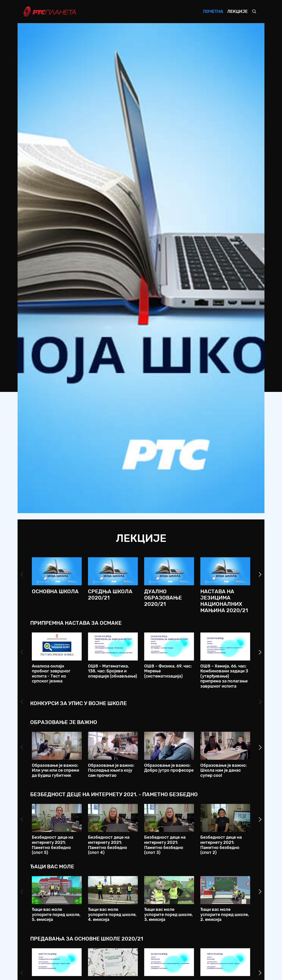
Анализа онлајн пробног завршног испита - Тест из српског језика (51, 674)
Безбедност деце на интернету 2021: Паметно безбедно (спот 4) (109, 845)
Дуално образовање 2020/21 (163, 598)
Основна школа (55, 591)
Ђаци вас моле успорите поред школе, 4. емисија (112, 914)
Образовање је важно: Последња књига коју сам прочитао (111, 770)
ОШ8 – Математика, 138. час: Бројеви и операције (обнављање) (113, 671)
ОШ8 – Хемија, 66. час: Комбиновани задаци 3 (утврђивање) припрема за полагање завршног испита (224, 676)
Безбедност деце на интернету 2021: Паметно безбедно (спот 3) (165, 845)
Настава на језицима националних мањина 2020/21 (224, 601)
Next (260, 575)
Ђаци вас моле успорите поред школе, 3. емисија (168, 914)
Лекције (237, 11)
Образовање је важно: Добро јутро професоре (169, 768)
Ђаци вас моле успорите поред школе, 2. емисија (225, 914)
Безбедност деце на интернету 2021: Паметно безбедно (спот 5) (53, 845)
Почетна (213, 11)
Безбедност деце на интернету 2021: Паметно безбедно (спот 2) (221, 845)
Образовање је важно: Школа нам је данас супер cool (223, 770)
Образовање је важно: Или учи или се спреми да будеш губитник (55, 770)
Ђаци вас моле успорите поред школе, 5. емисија (56, 914)
